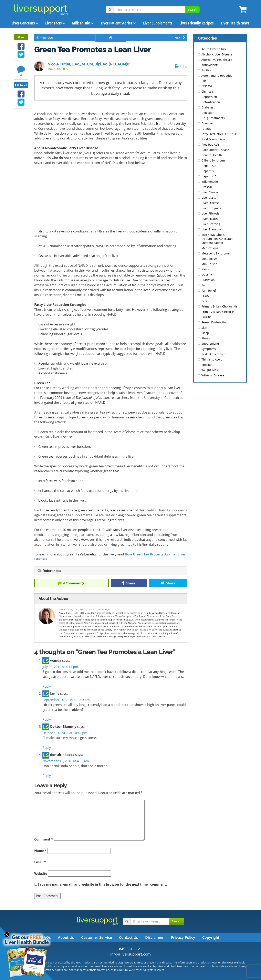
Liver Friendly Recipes (196, 23)
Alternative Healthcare (217, 60)
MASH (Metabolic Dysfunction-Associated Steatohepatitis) (217, 239)
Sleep (205, 333)
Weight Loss (210, 370)
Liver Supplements (158, 23)
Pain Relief (209, 290)
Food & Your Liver (213, 139)
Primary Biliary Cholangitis (220, 306)
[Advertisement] (111, 199)
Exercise (207, 123)
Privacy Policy (183, 937)
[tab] (111, 571)
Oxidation (208, 280)
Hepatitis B (209, 171)
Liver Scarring (211, 224)
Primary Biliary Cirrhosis (218, 312)
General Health (212, 155)
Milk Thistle (83, 23)
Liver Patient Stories (118, 23)
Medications (210, 248)
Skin (204, 328)
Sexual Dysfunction (215, 322)
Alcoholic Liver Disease (217, 54)
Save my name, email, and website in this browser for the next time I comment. (102, 884)
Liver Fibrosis (210, 213)
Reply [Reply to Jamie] (47, 719)
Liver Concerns (25, 23)
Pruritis (206, 317)
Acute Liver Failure (214, 49)
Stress (206, 338)
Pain (204, 285)
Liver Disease (210, 203)
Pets (204, 301)
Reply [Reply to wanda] (47, 686)
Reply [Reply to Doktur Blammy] (47, 748)
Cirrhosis (208, 91)
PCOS (205, 296)
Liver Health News (235, 23)
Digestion (208, 113)
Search (192, 9)
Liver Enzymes (211, 208)
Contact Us (129, 937)
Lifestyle (207, 187)
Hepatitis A (209, 166)
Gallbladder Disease (215, 150)
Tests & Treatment (214, 354)
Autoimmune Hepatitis (217, 76)
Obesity (207, 275)
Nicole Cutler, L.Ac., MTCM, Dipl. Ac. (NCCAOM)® (89, 64)
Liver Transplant (213, 229)
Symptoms (209, 349)
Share (129, 583)
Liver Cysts (209, 197)
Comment (44, 839)
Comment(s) (71, 583)
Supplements (211, 343)
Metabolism (210, 259)
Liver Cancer (210, 192)
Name (40, 851)
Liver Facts (55, 23)
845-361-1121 (130, 949)
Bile (204, 81)
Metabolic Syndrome (216, 253)
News (205, 269)
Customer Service (97, 937)
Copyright (211, 937)
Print (181, 66)
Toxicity (206, 365)
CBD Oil (207, 86)
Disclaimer (154, 937)
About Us (66, 937)
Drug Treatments (213, 118)
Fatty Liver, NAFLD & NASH (219, 134)
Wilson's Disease (213, 375)
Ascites (206, 70)
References (49, 571)
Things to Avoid (212, 359)
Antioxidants (210, 65)
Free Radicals (211, 144)
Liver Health (210, 219)
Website (41, 874)
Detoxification (211, 102)
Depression (209, 97)
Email (40, 862)
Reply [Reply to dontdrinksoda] (47, 776)
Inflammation (211, 182)
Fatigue (206, 129)
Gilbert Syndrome (213, 160)
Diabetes (207, 107)
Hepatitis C (209, 176)
